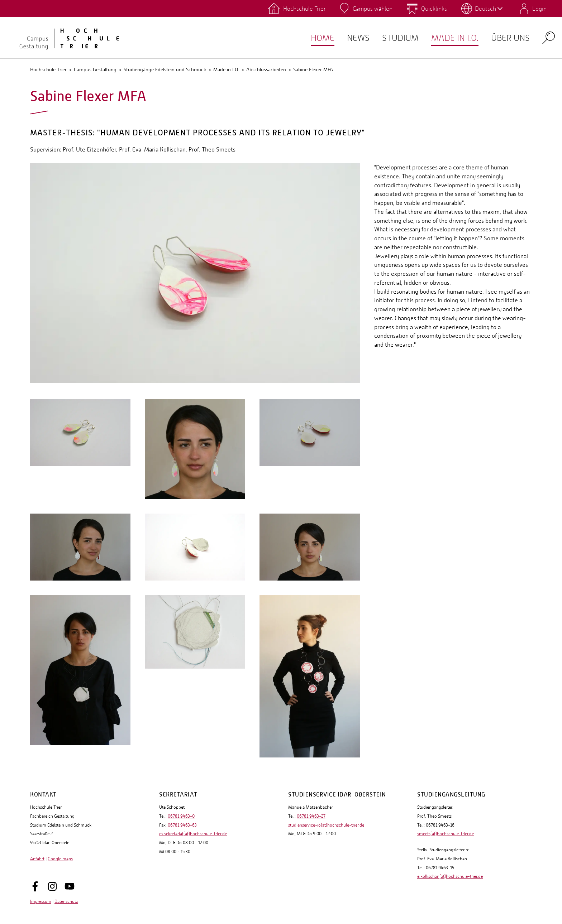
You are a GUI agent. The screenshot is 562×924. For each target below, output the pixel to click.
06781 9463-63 (182, 825)
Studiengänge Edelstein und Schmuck (165, 69)
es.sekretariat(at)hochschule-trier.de (193, 834)
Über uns (509, 38)
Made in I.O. (451, 38)
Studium (393, 38)
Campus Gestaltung (95, 69)
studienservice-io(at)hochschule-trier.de (326, 825)
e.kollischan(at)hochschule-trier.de (450, 876)
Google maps (60, 859)
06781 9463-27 (311, 816)
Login (539, 9)
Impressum (41, 901)
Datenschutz (66, 901)
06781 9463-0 (181, 816)
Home (312, 38)
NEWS (349, 38)
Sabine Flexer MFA (313, 69)
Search (549, 37)
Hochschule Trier (48, 69)
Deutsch (489, 9)
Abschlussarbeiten (266, 69)
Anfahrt (37, 859)
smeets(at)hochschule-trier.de (446, 834)
